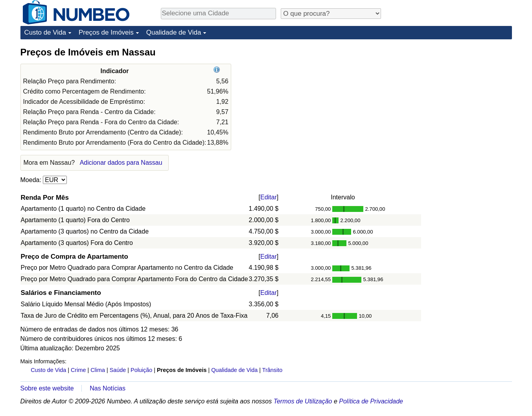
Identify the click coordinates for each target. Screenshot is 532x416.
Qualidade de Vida (174, 32)
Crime (78, 370)
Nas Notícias (108, 388)
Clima (98, 370)
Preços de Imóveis (106, 32)
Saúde (118, 370)
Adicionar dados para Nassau (121, 163)
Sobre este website (47, 388)
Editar (269, 197)
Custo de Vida (45, 32)
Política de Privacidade (371, 401)
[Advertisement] (453, 95)
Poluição (141, 370)
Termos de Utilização (303, 401)
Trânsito (272, 370)
